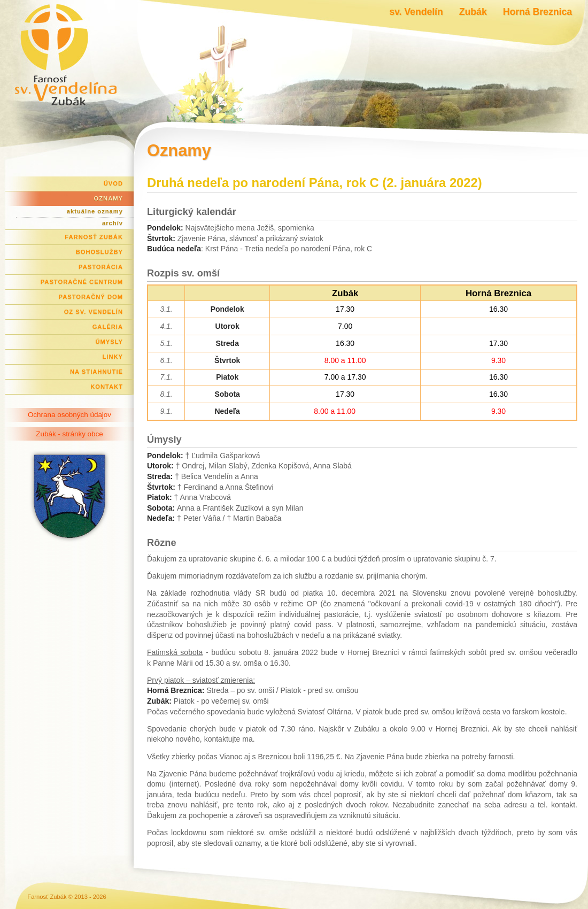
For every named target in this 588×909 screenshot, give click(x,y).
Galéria (108, 327)
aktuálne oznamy (95, 211)
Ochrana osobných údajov (69, 415)
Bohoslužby (99, 252)
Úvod (113, 183)
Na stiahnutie (96, 372)
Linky (113, 357)
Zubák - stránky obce (69, 434)
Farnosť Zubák (94, 237)
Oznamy (109, 198)
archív (113, 223)
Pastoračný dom (91, 297)
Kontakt (107, 387)
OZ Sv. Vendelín (94, 312)
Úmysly (109, 342)
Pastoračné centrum (82, 282)
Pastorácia (101, 267)
